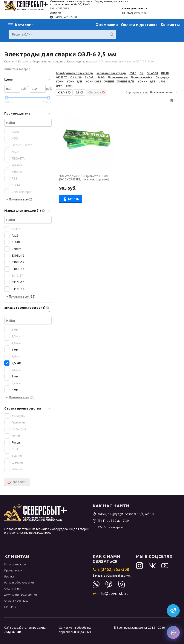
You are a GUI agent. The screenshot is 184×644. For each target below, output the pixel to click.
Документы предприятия (21, 594)
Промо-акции (13, 570)
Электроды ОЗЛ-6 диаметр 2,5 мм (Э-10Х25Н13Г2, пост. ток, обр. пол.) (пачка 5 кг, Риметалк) (84, 178)
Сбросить (97, 92)
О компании (107, 25)
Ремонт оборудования (19, 582)
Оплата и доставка (139, 25)
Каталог (23, 25)
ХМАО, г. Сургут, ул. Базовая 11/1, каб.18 (123, 514)
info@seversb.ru (134, 13)
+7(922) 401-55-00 (63, 17)
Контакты (170, 25)
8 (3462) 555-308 (111, 569)
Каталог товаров (15, 564)
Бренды (9, 576)
